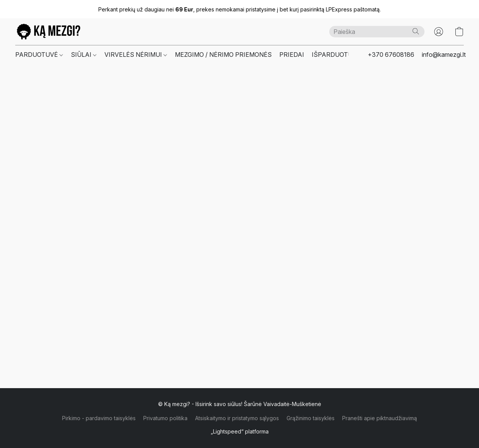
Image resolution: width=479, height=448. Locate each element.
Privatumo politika (165, 418)
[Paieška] (416, 31)
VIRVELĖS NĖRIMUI (136, 55)
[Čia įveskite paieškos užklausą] (377, 32)
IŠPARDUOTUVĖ (336, 55)
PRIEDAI (292, 55)
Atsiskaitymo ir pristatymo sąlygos (237, 418)
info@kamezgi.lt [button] (444, 55)
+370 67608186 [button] (391, 55)
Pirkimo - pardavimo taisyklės (99, 418)
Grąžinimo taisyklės (311, 418)
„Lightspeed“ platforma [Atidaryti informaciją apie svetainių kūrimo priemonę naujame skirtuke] (240, 431)
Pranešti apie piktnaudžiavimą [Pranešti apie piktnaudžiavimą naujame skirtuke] (380, 418)
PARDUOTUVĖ (39, 55)
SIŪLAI (84, 55)
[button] (49, 32)
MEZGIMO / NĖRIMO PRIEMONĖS (223, 55)
